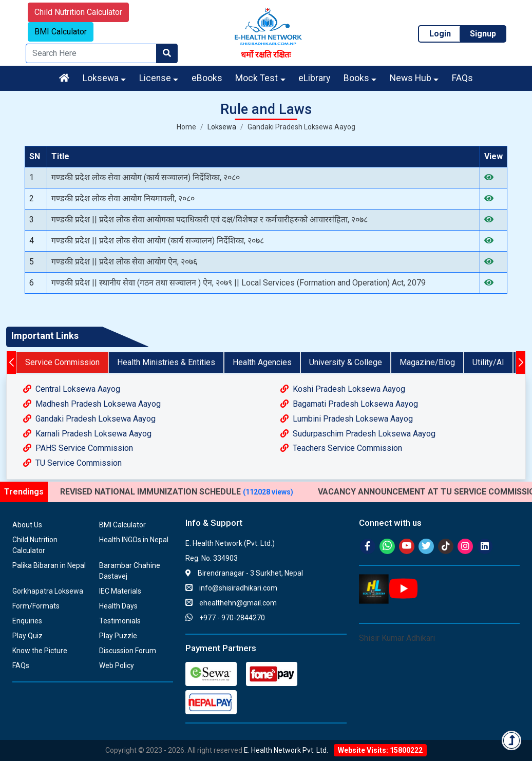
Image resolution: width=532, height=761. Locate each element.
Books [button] (356, 78)
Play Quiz (27, 636)
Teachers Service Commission (341, 448)
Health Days (118, 606)
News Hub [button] (411, 78)
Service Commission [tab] (62, 362)
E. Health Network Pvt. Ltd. (286, 750)
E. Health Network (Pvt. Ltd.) (230, 543)
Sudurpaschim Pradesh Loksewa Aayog (358, 434)
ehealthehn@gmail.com (231, 603)
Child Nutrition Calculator (78, 12)
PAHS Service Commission (78, 448)
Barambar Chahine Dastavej (130, 571)
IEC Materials (120, 591)
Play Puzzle (118, 636)
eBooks (207, 78)
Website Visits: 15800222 (380, 750)
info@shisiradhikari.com (231, 588)
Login (440, 34)
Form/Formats (36, 606)
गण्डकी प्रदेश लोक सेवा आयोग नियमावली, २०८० (123, 198)
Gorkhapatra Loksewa (48, 591)
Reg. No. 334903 (212, 558)
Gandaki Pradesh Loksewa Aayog (301, 127)
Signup (483, 34)
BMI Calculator (61, 32)
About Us (27, 525)
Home (186, 127)
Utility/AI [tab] (488, 362)
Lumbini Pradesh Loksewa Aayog (347, 419)
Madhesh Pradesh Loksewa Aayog (92, 404)
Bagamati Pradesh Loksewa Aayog (349, 404)
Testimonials (120, 621)
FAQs (462, 78)
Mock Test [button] (256, 78)
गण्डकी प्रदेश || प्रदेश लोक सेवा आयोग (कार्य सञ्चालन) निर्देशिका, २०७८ (158, 241)
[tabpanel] (266, 426)
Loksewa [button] (101, 78)
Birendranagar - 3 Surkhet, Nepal (244, 573)
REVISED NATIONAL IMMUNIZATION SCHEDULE (177, 492)
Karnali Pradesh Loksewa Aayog (87, 434)
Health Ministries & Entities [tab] (166, 362)
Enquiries (27, 621)
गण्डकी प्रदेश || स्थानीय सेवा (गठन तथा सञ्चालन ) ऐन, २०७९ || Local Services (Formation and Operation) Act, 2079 (239, 283)
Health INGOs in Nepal (134, 540)
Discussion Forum (128, 651)
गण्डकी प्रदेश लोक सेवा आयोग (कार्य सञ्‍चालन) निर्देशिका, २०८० (146, 177)
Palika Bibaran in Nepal (49, 565)
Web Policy (117, 665)
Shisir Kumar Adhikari (397, 638)
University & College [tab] (346, 362)
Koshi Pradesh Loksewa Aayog (343, 389)
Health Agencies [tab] (262, 362)
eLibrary (314, 78)
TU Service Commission (72, 463)
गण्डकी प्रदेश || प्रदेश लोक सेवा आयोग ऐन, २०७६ (124, 262)
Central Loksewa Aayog (72, 389)
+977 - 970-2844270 (225, 618)
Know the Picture (40, 651)
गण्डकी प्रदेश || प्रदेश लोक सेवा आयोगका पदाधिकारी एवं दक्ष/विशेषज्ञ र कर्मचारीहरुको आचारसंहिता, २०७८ (210, 220)
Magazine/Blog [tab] (427, 362)
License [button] (155, 78)
